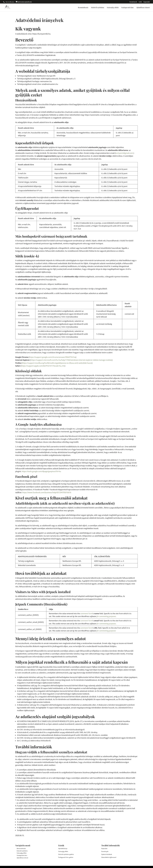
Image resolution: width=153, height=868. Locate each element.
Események (133, 2)
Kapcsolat (147, 2)
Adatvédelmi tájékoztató (109, 857)
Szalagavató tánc (127, 8)
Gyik (140, 2)
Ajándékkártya (63, 848)
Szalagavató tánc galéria (66, 857)
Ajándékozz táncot (143, 8)
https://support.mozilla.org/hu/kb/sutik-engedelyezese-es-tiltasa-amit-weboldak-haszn (57, 363)
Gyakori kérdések (107, 854)
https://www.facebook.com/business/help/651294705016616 (47, 492)
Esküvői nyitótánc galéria (66, 854)
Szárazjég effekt (113, 8)
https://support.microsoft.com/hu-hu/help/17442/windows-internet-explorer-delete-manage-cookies (71, 360)
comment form (86, 614)
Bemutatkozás (83, 8)
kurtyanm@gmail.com (124, 153)
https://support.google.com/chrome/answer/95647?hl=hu (52, 357)
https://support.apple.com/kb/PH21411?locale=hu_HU (43, 366)
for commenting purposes (106, 616)
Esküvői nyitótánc (98, 8)
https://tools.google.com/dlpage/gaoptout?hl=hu (41, 471)
